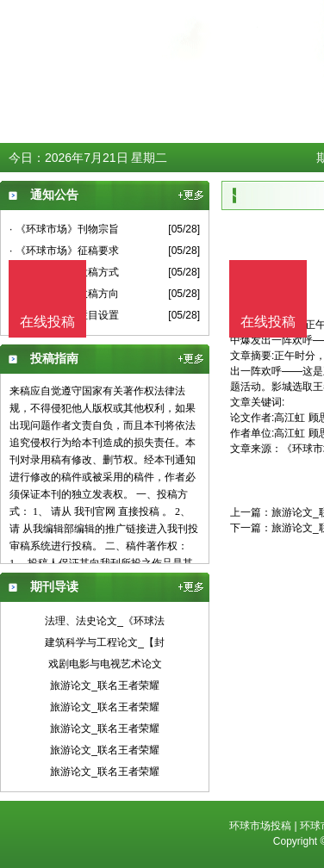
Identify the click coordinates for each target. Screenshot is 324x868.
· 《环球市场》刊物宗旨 (64, 229)
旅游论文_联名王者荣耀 (105, 685)
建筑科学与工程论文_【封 (105, 642)
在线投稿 (268, 322)
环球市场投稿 (260, 826)
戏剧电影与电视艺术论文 (105, 664)
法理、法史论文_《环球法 (105, 621)
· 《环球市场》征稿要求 (64, 251)
